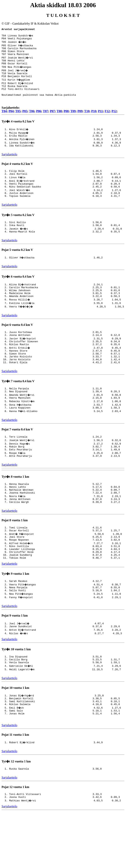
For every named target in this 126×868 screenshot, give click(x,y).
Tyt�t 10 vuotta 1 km (16, 693)
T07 (45, 119)
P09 (80, 119)
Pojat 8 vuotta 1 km (15, 556)
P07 (52, 119)
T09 (73, 119)
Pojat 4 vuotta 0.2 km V (17, 174)
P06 (39, 119)
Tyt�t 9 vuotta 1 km (15, 614)
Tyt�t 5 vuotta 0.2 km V (18, 229)
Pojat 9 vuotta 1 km (15, 659)
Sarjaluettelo (9, 164)
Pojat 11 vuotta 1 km (15, 785)
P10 (94, 119)
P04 (11, 119)
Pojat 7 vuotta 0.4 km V (17, 458)
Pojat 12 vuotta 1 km (15, 839)
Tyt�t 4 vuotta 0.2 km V (18, 129)
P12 (114, 119)
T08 (59, 119)
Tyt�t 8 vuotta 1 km (15, 508)
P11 (100, 119)
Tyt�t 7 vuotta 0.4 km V (18, 407)
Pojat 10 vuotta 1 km (15, 734)
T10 (87, 119)
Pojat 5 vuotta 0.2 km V (17, 266)
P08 (66, 119)
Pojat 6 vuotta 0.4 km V (17, 345)
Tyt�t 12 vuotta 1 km (16, 812)
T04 (4, 119)
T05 (18, 119)
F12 (107, 119)
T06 (32, 119)
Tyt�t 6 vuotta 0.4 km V (18, 293)
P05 (25, 119)
